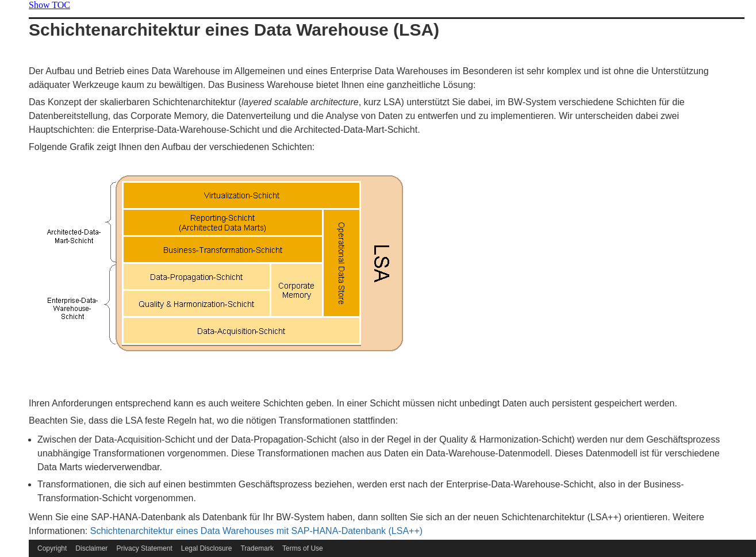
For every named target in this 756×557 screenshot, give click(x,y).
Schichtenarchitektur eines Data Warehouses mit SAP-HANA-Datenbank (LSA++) (256, 531)
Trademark (257, 548)
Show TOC (49, 5)
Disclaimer (91, 548)
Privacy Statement (144, 548)
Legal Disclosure (207, 548)
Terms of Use (303, 548)
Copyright (52, 548)
